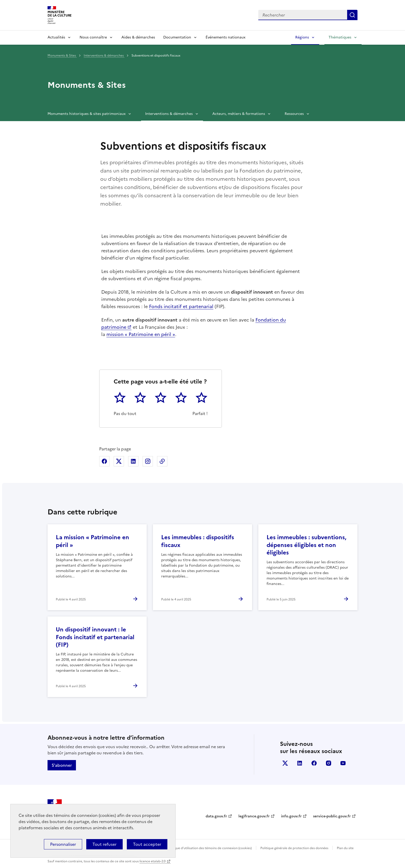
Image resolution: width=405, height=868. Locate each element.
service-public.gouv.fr (332, 816)
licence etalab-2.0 (153, 861)
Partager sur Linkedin (133, 461)
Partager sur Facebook (104, 461)
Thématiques (340, 37)
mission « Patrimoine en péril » (141, 334)
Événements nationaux (225, 37)
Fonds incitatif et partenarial (181, 306)
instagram (329, 763)
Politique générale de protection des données (294, 848)
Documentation (177, 37)
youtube (343, 763)
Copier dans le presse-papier (162, 461)
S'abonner (62, 765)
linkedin (300, 763)
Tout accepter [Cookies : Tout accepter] (147, 844)
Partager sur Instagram (148, 461)
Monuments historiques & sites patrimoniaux (87, 114)
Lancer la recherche (352, 15)
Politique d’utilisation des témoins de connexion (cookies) (209, 848)
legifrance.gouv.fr (254, 816)
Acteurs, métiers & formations (239, 114)
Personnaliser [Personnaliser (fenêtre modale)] (63, 844)
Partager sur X (119, 461)
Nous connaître (93, 37)
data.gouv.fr (216, 816)
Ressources (294, 114)
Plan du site (345, 848)
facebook (314, 763)
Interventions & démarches (104, 56)
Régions (302, 37)
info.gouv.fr (291, 816)
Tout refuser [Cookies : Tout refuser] (104, 844)
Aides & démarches (138, 37)
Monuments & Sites (62, 56)
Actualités (56, 37)
